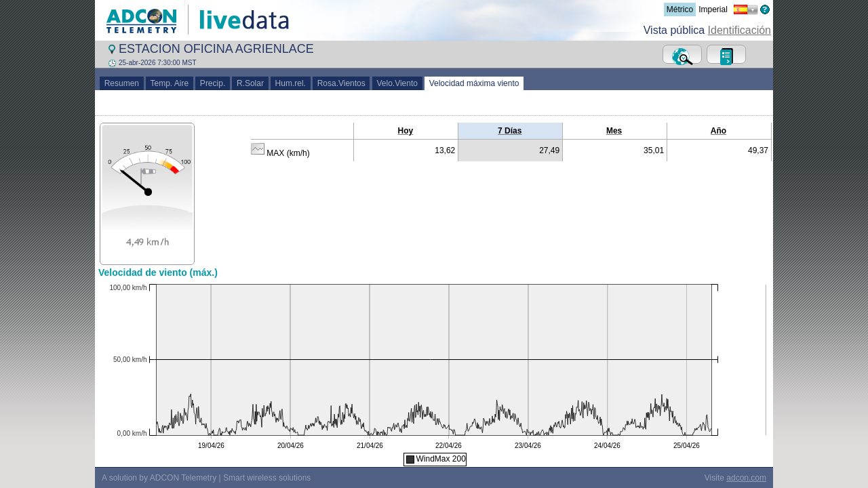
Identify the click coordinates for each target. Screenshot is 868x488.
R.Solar (250, 83)
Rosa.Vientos (341, 83)
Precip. (213, 83)
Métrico (680, 9)
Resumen (122, 83)
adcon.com (746, 478)
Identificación (739, 30)
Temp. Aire (170, 83)
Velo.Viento (397, 83)
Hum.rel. (291, 83)
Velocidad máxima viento (474, 83)
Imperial (713, 9)
